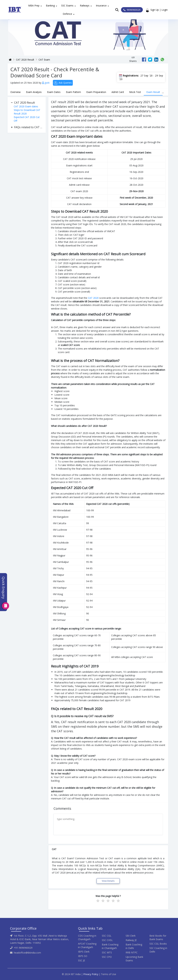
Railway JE (131, 940)
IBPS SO (83, 956)
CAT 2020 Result (25, 60)
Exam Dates (54, 92)
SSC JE (82, 960)
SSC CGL (107, 936)
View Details (108, 881)
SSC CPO (107, 957)
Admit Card (118, 92)
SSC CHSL (107, 940)
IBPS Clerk (84, 952)
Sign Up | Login (160, 10)
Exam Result (153, 92)
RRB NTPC (132, 952)
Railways (85, 6)
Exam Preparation (96, 92)
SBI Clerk (131, 936)
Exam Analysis (34, 92)
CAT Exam (44, 60)
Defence (67, 14)
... (163, 92)
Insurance (101, 6)
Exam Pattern (73, 92)
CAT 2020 (93, 298)
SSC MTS (107, 952)
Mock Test (135, 92)
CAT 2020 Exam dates (26, 106)
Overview (15, 92)
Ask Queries (63, 83)
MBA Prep (34, 6)
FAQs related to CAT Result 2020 (28, 127)
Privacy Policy (91, 974)
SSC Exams (67, 6)
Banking (50, 6)
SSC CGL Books (158, 944)
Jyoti (46, 83)
